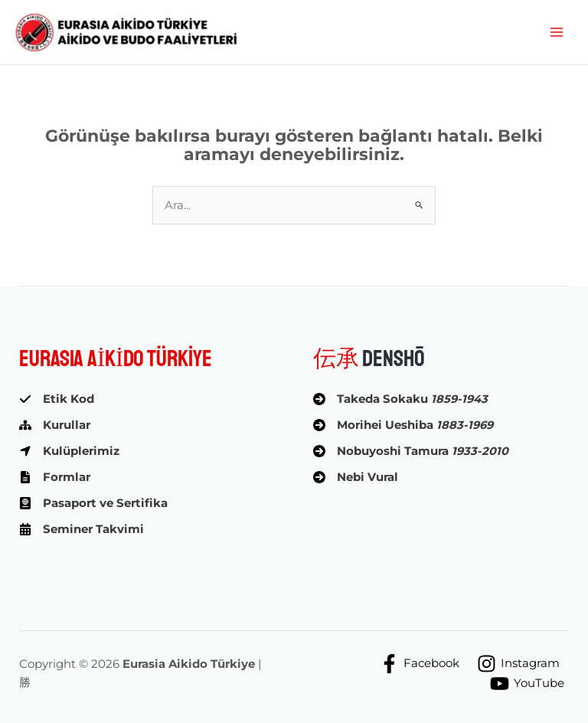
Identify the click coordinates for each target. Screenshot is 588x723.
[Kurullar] (55, 425)
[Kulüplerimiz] (69, 451)
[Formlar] (55, 477)
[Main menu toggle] (557, 32)
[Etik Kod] (57, 399)
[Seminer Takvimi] (82, 529)
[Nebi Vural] (356, 477)
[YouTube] (527, 684)
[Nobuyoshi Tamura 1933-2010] (411, 451)
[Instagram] (518, 664)
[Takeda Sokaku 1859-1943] (400, 399)
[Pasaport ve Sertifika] (93, 503)
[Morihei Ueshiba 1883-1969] (403, 425)
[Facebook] (420, 664)
